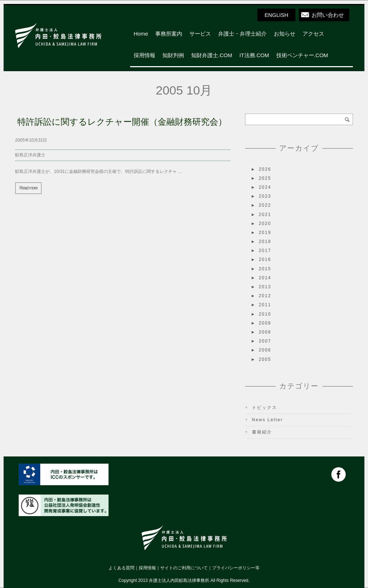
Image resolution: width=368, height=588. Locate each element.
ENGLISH (276, 15)
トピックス (264, 408)
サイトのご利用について (184, 568)
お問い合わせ (328, 15)
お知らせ (285, 34)
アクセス (313, 34)
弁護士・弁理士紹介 (242, 34)
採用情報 (144, 55)
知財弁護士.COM (212, 55)
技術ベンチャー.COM (302, 55)
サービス (200, 34)
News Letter (267, 420)
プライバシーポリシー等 (236, 568)
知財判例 (173, 55)
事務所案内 (169, 34)
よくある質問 (121, 568)
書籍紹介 (262, 432)
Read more (28, 188)
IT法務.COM (254, 55)
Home (141, 34)
